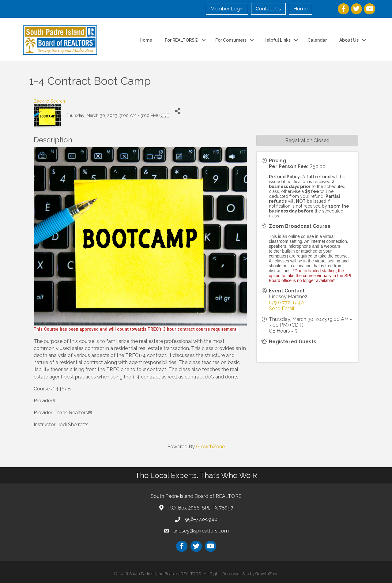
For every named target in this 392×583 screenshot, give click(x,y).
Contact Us (268, 9)
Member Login (227, 9)
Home (300, 9)
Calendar (317, 40)
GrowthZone (210, 447)
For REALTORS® (182, 40)
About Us (349, 40)
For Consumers (231, 40)
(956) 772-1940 (286, 303)
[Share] (177, 111)
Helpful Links (277, 40)
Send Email (282, 308)
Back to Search (49, 101)
